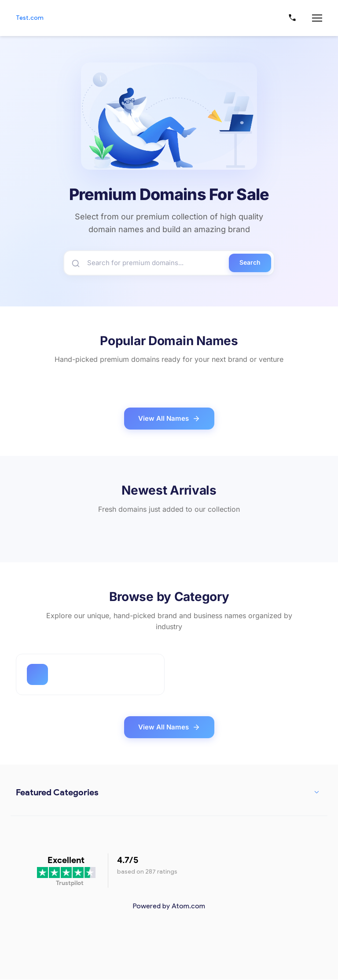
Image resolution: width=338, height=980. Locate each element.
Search (250, 263)
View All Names (169, 420)
